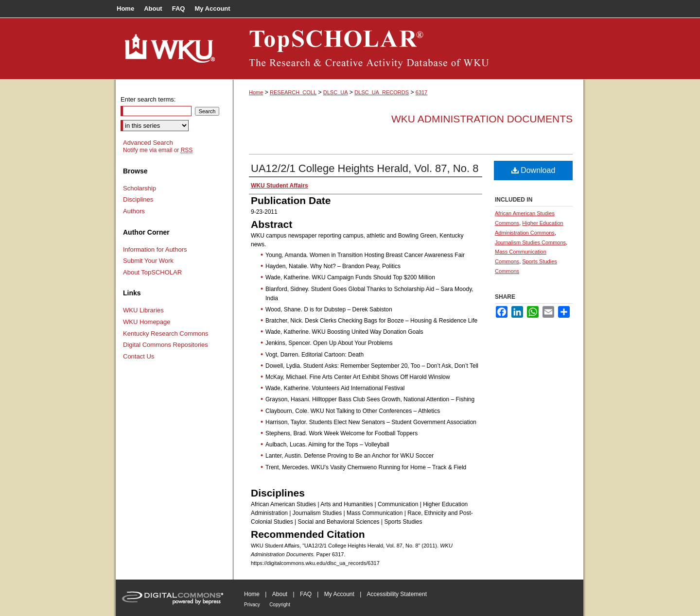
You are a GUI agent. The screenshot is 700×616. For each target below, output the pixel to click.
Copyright (280, 605)
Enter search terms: (148, 99)
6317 (421, 92)
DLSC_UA (336, 92)
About (280, 594)
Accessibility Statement (397, 594)
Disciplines (138, 199)
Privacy (252, 605)
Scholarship (140, 188)
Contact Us (139, 356)
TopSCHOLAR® (408, 49)
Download (534, 170)
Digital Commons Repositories (166, 345)
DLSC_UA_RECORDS (382, 92)
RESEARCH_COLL (293, 92)
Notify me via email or (158, 150)
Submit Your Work (148, 261)
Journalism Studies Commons (530, 242)
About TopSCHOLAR (152, 272)
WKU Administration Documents (482, 119)
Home (256, 92)
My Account (339, 594)
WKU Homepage (147, 322)
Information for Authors (155, 249)
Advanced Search (148, 143)
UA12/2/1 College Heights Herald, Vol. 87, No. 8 (365, 168)
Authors (134, 211)
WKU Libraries (143, 310)
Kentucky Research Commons (166, 334)
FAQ (306, 594)
